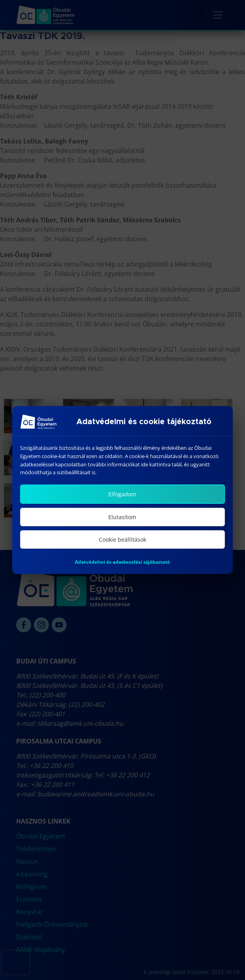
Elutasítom (122, 517)
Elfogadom (122, 494)
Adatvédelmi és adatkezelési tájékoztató (122, 562)
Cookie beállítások (122, 539)
